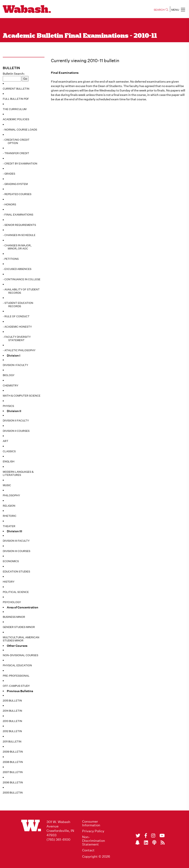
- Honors (9, 204)
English (9, 461)
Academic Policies (16, 119)
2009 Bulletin (13, 752)
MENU (178, 10)
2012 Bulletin (12, 731)
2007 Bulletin (13, 772)
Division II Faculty (16, 421)
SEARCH (161, 10)
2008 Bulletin (13, 762)
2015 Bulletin (12, 701)
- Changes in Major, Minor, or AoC (17, 247)
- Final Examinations (18, 215)
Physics (8, 406)
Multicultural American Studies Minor (21, 639)
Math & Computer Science (22, 396)
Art (6, 441)
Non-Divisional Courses (20, 655)
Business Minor (14, 617)
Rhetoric (10, 516)
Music (7, 485)
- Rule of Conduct (16, 316)
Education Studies (16, 572)
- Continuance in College (22, 279)
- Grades (9, 174)
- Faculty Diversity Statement (17, 338)
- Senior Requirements (19, 225)
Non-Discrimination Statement (94, 841)
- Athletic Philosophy (19, 350)
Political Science (16, 592)
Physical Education (17, 665)
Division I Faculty (15, 365)
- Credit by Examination (20, 164)
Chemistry (11, 386)
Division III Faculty (16, 541)
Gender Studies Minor (19, 627)
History (9, 582)
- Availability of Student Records (21, 291)
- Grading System (15, 184)
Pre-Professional (16, 676)
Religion (9, 506)
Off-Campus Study (16, 686)
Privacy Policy (93, 831)
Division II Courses (16, 431)
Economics (11, 561)
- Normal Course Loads (20, 130)
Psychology (12, 602)
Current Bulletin (16, 89)
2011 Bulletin (12, 742)
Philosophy (11, 495)
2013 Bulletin (12, 721)
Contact (88, 850)
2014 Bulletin (12, 711)
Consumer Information (91, 823)
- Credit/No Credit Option (16, 141)
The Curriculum (15, 109)
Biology (9, 375)
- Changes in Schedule (19, 235)
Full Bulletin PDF (16, 99)
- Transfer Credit (16, 153)
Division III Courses (17, 551)
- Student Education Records (18, 305)
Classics (9, 451)
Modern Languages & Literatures (18, 473)
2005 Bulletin (13, 793)
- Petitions (11, 259)
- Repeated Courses (17, 194)
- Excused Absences (17, 269)
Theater (9, 526)
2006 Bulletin (13, 782)
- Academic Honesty (17, 327)
